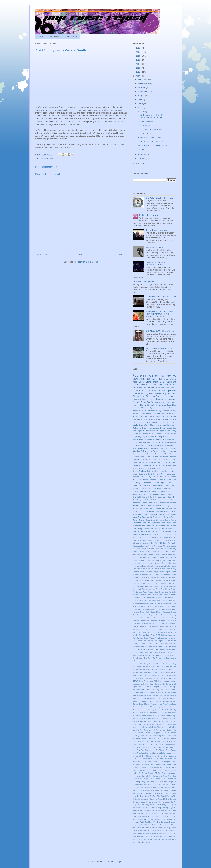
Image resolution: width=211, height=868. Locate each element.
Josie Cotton (164, 667)
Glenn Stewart (170, 434)
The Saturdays (148, 526)
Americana (171, 382)
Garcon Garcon (149, 638)
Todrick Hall (166, 529)
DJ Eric (145, 601)
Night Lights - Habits (148, 215)
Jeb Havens (141, 405)
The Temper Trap (155, 808)
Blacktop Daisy (170, 566)
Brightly (167, 572)
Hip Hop (159, 437)
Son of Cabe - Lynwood (156, 230)
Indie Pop (171, 376)
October (142, 87)
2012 (138, 72)
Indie (135, 382)
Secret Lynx (171, 765)
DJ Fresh (152, 601)
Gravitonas (137, 488)
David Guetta (138, 609)
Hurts (140, 416)
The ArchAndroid (170, 788)
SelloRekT (145, 767)
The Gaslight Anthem (165, 796)
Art (165, 425)
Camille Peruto (138, 580)
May (140, 107)
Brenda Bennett (163, 468)
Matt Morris (147, 698)
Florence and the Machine (166, 629)
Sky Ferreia (143, 773)
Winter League (148, 831)
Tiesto (162, 813)
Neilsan (173, 721)
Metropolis (143, 701)
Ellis (159, 621)
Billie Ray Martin (154, 566)
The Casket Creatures (168, 790)
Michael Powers (150, 704)
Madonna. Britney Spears (166, 693)
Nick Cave (147, 724)
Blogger (118, 862)
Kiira (167, 675)
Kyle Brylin (153, 497)
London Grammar (169, 442)
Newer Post (43, 255)
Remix (150, 747)
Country (173, 411)
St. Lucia (160, 520)
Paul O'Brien (155, 508)
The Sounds (171, 526)
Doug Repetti (166, 428)
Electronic (153, 621)
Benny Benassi (154, 563)
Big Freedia (144, 566)
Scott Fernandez (154, 451)
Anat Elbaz (165, 552)
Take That (166, 422)
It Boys (173, 655)
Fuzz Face (150, 635)
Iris (151, 491)
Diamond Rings (139, 612)
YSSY (140, 834)
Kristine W (158, 678)
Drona (146, 615)
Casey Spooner (152, 583)
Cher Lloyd (137, 589)
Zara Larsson (138, 836)
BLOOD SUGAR (144, 560)
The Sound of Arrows (140, 808)
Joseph (138, 667)
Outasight (166, 505)
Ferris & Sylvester (142, 485)
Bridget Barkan (159, 572)
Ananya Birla (146, 552)
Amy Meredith (163, 411)
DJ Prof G (160, 601)
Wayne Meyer (146, 828)
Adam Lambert (163, 540)
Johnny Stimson (148, 399)
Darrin (174, 606)
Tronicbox (150, 531)
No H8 (159, 730)
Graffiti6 (144, 647)
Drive (141, 615)
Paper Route (145, 736)
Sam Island (168, 759)
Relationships (142, 747)
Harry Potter (143, 650)
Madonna (136, 503)
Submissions (71, 36)
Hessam (141, 652)
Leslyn (143, 684)
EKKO (148, 618)
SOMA (144, 514)
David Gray (146, 477)
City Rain (148, 391)
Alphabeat (141, 388)
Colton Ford (138, 428)
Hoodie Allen (149, 652)
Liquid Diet (171, 391)
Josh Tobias (146, 667)
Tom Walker (142, 816)
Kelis (168, 672)
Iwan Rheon (138, 439)
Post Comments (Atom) (87, 262)
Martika (166, 696)
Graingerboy (171, 413)
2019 (138, 48)
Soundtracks (172, 779)
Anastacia (156, 552)
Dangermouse (166, 604)
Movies (173, 503)
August (142, 95)
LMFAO (135, 681)
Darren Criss (165, 606)
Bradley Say (171, 569)
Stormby (160, 388)
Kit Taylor (173, 675)
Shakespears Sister (156, 767)
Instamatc (155, 655)
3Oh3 (153, 537)
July (140, 100)
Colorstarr (142, 595)
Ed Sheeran (166, 618)
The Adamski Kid (157, 788)
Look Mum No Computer (151, 687)
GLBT (158, 635)
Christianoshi (137, 592)
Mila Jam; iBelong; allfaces (150, 710)
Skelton (135, 773)
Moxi (134, 718)
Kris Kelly (136, 678)
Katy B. (151, 672)
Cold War (168, 592)
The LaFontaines (139, 802)
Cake (163, 578)
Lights (166, 684)
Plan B (154, 419)
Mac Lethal (151, 693)
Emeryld (173, 621)
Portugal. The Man (169, 742)
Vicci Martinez (146, 825)
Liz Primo (160, 500)
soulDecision (137, 842)
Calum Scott (171, 578)
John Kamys (166, 664)
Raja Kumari (163, 744)
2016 (138, 56)
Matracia (173, 696)
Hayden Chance (154, 650)
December (143, 79)
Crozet (174, 595)
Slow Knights (152, 422)
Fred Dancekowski (160, 632)
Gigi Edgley (158, 641)
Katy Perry (172, 439)
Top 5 (164, 408)
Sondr (165, 776)
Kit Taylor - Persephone (143, 282)
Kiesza (135, 442)
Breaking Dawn (138, 572)
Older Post (120, 255)
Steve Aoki (163, 782)
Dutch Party (171, 615)
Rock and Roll (150, 750)
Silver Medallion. (139, 770)
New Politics (137, 724)
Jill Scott (154, 661)
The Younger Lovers (169, 811)
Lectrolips (157, 405)
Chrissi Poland (171, 589)
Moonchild (155, 448)
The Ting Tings (167, 808)
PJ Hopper (155, 733)
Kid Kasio (150, 675)
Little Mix (137, 393)
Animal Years (142, 554)
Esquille (135, 626)
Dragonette (137, 480)
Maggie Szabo (138, 696)
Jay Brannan (149, 439)
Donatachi (166, 612)
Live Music (166, 416)
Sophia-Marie (137, 779)
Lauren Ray (162, 399)
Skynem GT (153, 773)
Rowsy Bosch (171, 753)
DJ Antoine (157, 598)
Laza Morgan (164, 681)
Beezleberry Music (140, 563)
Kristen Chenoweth (147, 678)
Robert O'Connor (140, 511)
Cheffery (169, 586)
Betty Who (172, 425)
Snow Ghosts (142, 776)
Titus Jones (171, 388)
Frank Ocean (147, 632)
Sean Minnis (171, 514)
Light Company (156, 684)
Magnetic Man (158, 696)
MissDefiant (172, 713)
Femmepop (171, 483)
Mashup (172, 399)
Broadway (144, 575)
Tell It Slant (140, 788)
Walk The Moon (152, 425)
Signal (141, 422)
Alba (156, 543)
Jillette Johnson (170, 491)
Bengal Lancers (155, 465)
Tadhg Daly (152, 785)
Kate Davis (143, 672)
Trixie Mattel (171, 816)
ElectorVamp (144, 621)
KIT (165, 439)
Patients (169, 736)
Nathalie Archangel (168, 448)
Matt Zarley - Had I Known (150, 129)
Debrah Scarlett (149, 609)
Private (140, 744)
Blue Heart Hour (143, 569)
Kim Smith (137, 497)
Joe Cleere (157, 664)
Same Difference (145, 762)
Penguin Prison (140, 402)
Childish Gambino (148, 589)
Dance (135, 413)
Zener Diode (150, 836)
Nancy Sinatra (153, 721)
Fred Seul (172, 632)
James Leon (162, 396)
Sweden (136, 454)
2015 (138, 60)
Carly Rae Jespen (169, 580)
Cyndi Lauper (138, 598)
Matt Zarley (171, 379)
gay (161, 459)
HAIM (135, 416)
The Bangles (146, 790)
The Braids (155, 790)
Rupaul (144, 756)
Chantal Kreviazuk (145, 586)
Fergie (152, 629)
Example (173, 626)
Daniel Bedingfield (152, 428)
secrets (141, 150)
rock (169, 408)
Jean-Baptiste (167, 658)
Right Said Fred (138, 750)
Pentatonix (153, 739)
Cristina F (166, 595)
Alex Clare (143, 411)
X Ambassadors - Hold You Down (161, 297)
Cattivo (135, 586)
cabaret (135, 839)
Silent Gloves (164, 517)
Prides (135, 744)
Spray (143, 782)
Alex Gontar (149, 546)
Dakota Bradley (138, 604)
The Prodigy (161, 805)
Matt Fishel (137, 698)
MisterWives (164, 503)
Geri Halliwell (148, 641)
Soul (163, 779)
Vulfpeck (155, 825)
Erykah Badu (171, 624)
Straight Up (172, 782)
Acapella (136, 540)
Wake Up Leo (164, 825)
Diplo (148, 612)
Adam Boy (152, 540)
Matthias (166, 698)
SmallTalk (161, 773)
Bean (174, 560)
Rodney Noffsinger (155, 511)
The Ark (143, 454)
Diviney (159, 612)
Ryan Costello (158, 756)
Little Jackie (156, 442)
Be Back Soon (165, 560)
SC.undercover (143, 759)
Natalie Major (164, 721)
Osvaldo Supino (144, 733)
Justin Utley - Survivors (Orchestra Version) (156, 263)
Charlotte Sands (159, 586)
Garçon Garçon (170, 638)
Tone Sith (151, 816)
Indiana (148, 655)
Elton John (165, 621)
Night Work (161, 727)
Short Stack (152, 517)
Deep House (161, 609)
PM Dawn (165, 733)
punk (169, 839)
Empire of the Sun (148, 624)
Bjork (163, 566)
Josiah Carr (155, 667)
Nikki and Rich (150, 730)
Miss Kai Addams (160, 713)
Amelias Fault (156, 462)
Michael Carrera (155, 701)
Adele (174, 459)
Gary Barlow (160, 638)
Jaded (150, 658)
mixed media (153, 839)
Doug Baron (171, 477)
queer (174, 839)
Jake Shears (157, 491)
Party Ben (161, 736)
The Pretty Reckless (149, 805)
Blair (134, 569)
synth (161, 425)
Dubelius (161, 480)
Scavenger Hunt (148, 765)
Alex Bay (141, 546)
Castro (161, 583)
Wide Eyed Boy (164, 828)
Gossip (162, 413)
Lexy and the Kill (146, 500)
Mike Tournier (171, 707)
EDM (135, 379)
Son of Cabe (144, 520)
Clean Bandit (159, 592)
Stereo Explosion (152, 782)
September (143, 91)
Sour (153, 520)
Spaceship (136, 782)
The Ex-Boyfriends (151, 523)
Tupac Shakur (149, 819)
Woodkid (158, 831)
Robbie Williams (169, 508)
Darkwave (156, 606)
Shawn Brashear (170, 767)
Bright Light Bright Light (152, 382)
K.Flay (145, 416)
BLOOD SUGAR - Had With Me (160, 331)
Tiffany (158, 529)
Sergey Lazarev (169, 451)
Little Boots (167, 405)
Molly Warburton (159, 716)
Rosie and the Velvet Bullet (155, 753)
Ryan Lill (167, 511)
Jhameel (151, 388)
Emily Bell (136, 624)
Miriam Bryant (144, 448)
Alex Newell (158, 546)
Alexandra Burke (140, 462)
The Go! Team (144, 134)
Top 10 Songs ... (145, 125)
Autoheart (154, 558)
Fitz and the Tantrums (144, 396)
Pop (135, 375)
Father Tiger (159, 483)
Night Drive (143, 727)
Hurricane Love (170, 437)
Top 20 (158, 816)
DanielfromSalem (144, 606)
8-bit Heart (159, 537)
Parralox (153, 736)
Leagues (173, 681)
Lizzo (168, 500)
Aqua (134, 558)
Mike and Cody (139, 419)
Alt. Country (168, 549)
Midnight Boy (155, 707)
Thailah (148, 788)
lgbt (161, 534)
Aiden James (144, 543)
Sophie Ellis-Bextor (152, 779)
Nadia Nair (142, 721)
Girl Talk (167, 641)
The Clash (136, 793)
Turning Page (160, 819)
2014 (138, 64)
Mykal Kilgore (157, 718)
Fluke (135, 632)
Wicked (155, 828)
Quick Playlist (55, 36)
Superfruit (136, 785)
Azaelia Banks (164, 558)
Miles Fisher (165, 710)
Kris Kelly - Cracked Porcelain (159, 198)
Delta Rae (144, 379)
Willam (174, 828)
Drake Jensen (150, 480)
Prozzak (146, 744)
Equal (157, 624)
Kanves (155, 670)
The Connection (147, 793)
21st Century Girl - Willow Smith (152, 146)
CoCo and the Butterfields (149, 474)
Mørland (166, 718)
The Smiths (160, 526)
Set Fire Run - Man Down (149, 137)
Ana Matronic (170, 462)
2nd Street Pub (144, 537)
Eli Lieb (153, 385)
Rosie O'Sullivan (139, 753)
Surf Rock (144, 785)
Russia (150, 756)
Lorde (174, 500)
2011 (138, 76)
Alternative (152, 411)
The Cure (164, 793)
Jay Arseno (157, 658)
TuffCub (140, 819)
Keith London (160, 672)
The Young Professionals (143, 529)
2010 (138, 164)
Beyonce (136, 566)
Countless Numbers (154, 595)
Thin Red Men (153, 813)
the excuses (147, 842)
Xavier (155, 459)
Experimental (147, 483)
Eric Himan (149, 431)
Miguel (163, 707)
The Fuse (153, 796)
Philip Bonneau (154, 408)
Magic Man (148, 696)
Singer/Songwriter (170, 770)
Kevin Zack (142, 675)
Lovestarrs (140, 690)
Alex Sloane (168, 546)
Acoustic (143, 540)
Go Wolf (150, 644)
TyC (155, 822)
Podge (174, 739)
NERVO (173, 718)
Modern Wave (147, 716)
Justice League (145, 670)
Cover (164, 474)
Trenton (164, 816)
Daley (147, 604)
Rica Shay (157, 747)
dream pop (143, 839)
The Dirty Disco (153, 454)
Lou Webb (165, 687)
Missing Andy (147, 393)
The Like (166, 523)
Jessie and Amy (145, 661)
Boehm (163, 569)
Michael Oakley (138, 704)
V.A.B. (168, 822)
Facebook (146, 629)
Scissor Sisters (158, 379)
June (141, 103)
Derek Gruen (171, 609)
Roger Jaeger (171, 750)
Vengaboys (137, 825)
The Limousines (161, 457)
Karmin (146, 494)
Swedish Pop (160, 393)
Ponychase (137, 742)
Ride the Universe (169, 747)
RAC (156, 744)
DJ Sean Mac (171, 601)
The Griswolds (160, 799)
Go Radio (142, 644)
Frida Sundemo (156, 434)
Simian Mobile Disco (154, 770)
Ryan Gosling (169, 756)
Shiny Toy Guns (140, 517)
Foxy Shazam (160, 402)
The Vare (147, 811)
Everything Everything (159, 626)
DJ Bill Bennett (168, 598)
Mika (155, 503)
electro (155, 534)
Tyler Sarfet (161, 822)
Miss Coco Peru (146, 713)
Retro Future (163, 419)
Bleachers (142, 468)
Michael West (162, 704)
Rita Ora (136, 451)
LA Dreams (172, 678)
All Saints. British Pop (155, 549)
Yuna (165, 834)
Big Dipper (167, 465)
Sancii (155, 762)
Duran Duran (161, 615)
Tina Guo (169, 813)
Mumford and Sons (144, 718)
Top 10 (150, 402)
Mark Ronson (166, 445)
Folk (139, 632)
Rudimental (137, 756)
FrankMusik (158, 485)
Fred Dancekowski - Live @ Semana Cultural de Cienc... (152, 116)
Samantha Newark (156, 514)
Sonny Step (172, 776)
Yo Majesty (147, 834)
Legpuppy (136, 684)
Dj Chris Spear (145, 413)
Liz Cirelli (172, 684)
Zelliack (148, 534)
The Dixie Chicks (143, 796)
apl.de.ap (160, 836)
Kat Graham (155, 494)
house (167, 459)
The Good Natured (168, 454)
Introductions (165, 655)
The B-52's (137, 790)
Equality (163, 624)
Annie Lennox (154, 554)
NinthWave (142, 408)
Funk (168, 402)
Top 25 (143, 531)
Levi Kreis (144, 385)
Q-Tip (152, 744)
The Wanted (156, 811)
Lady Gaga (144, 681)
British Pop (158, 376)
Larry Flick (153, 681)
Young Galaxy (157, 834)
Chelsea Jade (145, 471)
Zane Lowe (172, 834)
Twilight (169, 819)
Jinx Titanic (169, 661)
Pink (148, 419)
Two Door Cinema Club (164, 531)
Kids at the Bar (160, 675)
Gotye (135, 437)
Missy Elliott (137, 716)
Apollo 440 (172, 554)
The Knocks (149, 457)
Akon (152, 543)
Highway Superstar (146, 437)
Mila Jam (136, 710)
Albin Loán (163, 543)
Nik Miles (169, 727)
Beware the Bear (169, 563)
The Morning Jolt (152, 802)
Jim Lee (161, 661)
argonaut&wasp (170, 836)
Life (148, 684)
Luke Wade (168, 690)
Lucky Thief (159, 690)
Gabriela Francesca (169, 635)
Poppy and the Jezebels (151, 742)
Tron (134, 819)
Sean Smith (161, 765)
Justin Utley (162, 385)
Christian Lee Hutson (162, 471)
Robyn (144, 451)
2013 (138, 68)
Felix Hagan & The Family (165, 431)
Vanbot (173, 822)
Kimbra (157, 416)
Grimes (168, 647)
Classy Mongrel (148, 592)
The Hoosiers (171, 799)
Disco (153, 612)
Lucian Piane (149, 690)
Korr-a (145, 497)
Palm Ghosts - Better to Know (159, 348)
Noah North (166, 730)
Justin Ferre (138, 494)
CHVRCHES (144, 578)
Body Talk (151, 468)
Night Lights (152, 727)
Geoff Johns (137, 641)
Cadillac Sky (155, 578)
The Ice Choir (138, 457)
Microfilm (146, 707)
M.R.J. (143, 693)
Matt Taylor (157, 698)
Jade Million (143, 658)
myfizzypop (162, 839)
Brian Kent (148, 572)
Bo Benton (155, 569)
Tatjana (165, 785)
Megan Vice (147, 503)
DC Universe (148, 598)
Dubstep (155, 413)
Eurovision (144, 626)
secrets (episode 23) (147, 122)
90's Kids (167, 537)
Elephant (140, 431)
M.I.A (135, 445)
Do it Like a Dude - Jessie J (150, 141)
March (141, 112)
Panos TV (144, 508)
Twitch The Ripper (146, 822)
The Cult (157, 793)
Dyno (169, 480)
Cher (174, 586)
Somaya (159, 776)
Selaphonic (137, 767)
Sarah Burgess (164, 762)
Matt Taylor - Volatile (155, 247)
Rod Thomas (161, 750)
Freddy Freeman (139, 635)
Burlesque (167, 575)
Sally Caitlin (159, 759)
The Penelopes (164, 802)
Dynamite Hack (138, 618)
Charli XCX (138, 391)
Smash (168, 773)
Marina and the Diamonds (149, 445)
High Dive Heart (149, 488)
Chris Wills (160, 589)
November (143, 83)
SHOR (152, 759)
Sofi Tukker (151, 776)
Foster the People (140, 434)
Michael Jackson (169, 701)
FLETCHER (137, 629)
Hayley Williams (166, 650)
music (166, 534)
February (143, 155)
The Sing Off (171, 805)
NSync (135, 721)
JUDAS (135, 658)
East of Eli (156, 618)
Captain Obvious (156, 580)
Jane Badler (159, 391)
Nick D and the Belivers (162, 724)
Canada (147, 580)
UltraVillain (146, 459)
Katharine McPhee (168, 494)
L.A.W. (165, 678)
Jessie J (159, 439)
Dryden (152, 615)
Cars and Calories (139, 583)
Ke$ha (151, 416)
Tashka (159, 785)
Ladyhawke (163, 497)
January (142, 159)
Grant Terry (171, 485)
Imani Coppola (138, 655)
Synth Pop (145, 376)
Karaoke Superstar (166, 670)
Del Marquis (158, 477)
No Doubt (157, 505)
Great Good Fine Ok (157, 647)
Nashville (136, 505)
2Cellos (135, 537)
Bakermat (155, 560)
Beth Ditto (172, 393)
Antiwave (163, 554)
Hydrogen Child (160, 652)
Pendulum (144, 739)
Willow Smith (48, 159)
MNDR (173, 416)
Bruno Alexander (156, 575)
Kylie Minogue (145, 442)
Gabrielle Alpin (138, 638)
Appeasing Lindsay (140, 465)
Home (40, 36)
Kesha (150, 405)
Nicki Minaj (146, 505)
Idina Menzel (171, 652)
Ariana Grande (143, 558)
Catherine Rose (170, 583)
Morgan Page (171, 716)
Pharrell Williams (164, 739)
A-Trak (174, 537)
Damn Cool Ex (155, 604)
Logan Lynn (137, 687)
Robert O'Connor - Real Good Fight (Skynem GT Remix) (159, 313)
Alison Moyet (142, 549)
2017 (138, 52)
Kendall (136, 385)
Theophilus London (140, 813)
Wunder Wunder (168, 831)
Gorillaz (156, 644)
